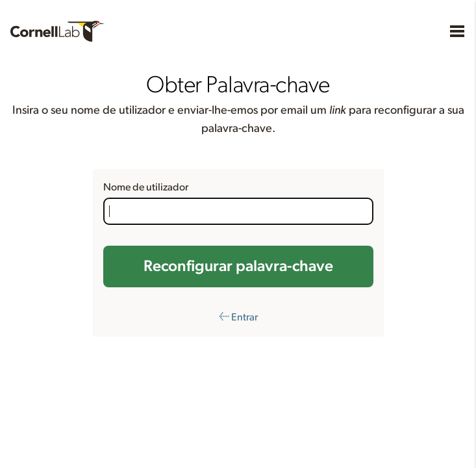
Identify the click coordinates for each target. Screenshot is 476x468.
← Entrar (238, 317)
